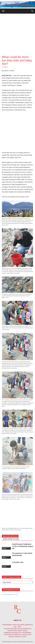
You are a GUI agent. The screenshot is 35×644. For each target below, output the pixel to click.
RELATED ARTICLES (10, 536)
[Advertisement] (17, 32)
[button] (32, 11)
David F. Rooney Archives (6, 548)
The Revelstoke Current (10, 595)
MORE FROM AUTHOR (11, 539)
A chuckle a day (18, 562)
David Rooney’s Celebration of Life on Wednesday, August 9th (23, 546)
